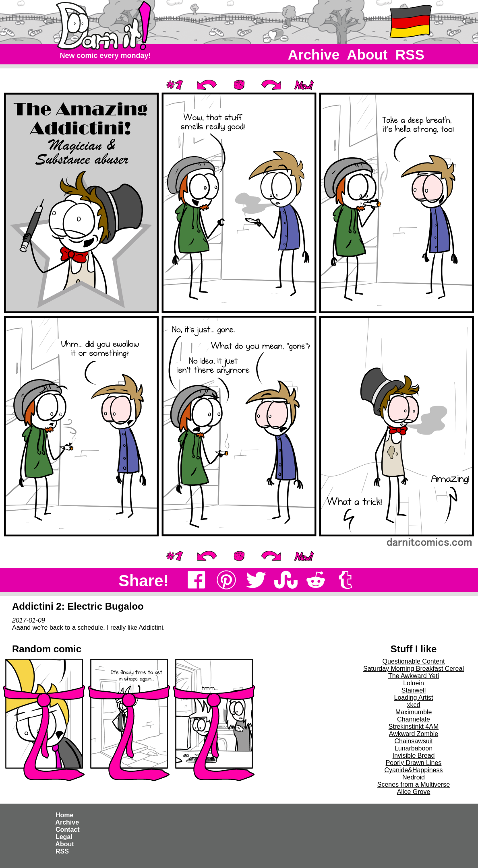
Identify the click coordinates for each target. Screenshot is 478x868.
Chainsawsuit (413, 741)
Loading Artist (414, 698)
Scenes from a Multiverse (414, 784)
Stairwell (414, 690)
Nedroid (414, 777)
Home (65, 815)
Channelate (414, 719)
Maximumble (414, 712)
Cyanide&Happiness (414, 770)
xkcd (414, 705)
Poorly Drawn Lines (414, 763)
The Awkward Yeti (414, 676)
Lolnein (414, 683)
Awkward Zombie (414, 734)
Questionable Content (414, 661)
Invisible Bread (414, 756)
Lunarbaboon (414, 748)
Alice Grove (414, 792)
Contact (68, 830)
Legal (64, 837)
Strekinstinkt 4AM (414, 727)
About (367, 55)
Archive (314, 55)
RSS (410, 55)
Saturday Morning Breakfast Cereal (414, 669)
